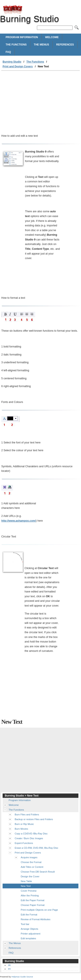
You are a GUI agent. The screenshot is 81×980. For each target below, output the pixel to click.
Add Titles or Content (32, 867)
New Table (26, 881)
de (9, 965)
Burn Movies (21, 829)
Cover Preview (29, 891)
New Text (26, 886)
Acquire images (29, 857)
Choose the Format (31, 862)
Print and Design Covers (18, 67)
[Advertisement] (40, 103)
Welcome (52, 37)
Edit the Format (29, 915)
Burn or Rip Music (24, 824)
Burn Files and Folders (27, 815)
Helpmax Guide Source (22, 977)
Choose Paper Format (33, 905)
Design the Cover (30, 876)
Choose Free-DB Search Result (38, 872)
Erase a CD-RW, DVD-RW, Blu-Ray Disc (37, 848)
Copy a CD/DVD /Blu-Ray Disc (31, 834)
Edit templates (28, 938)
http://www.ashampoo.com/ (19, 521)
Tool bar (25, 924)
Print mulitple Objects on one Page (39, 910)
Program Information (22, 37)
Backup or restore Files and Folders (34, 819)
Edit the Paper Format (33, 900)
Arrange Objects (29, 929)
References (65, 45)
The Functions (16, 45)
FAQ (8, 52)
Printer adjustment (31, 934)
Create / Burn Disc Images (29, 838)
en (9, 969)
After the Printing (30, 896)
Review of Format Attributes (36, 919)
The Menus (41, 45)
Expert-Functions (24, 843)
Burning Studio (13, 10)
